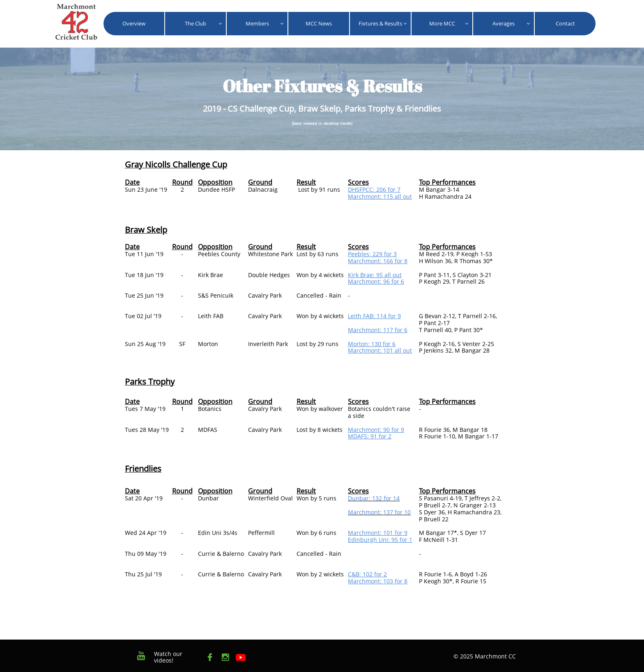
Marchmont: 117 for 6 (378, 330)
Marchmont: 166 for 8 (378, 261)
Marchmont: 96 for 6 (376, 281)
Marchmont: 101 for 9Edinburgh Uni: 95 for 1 (380, 536)
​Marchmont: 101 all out (380, 350)
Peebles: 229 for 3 (372, 254)
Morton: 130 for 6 (372, 344)
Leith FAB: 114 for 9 (374, 316)
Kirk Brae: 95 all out (375, 275)
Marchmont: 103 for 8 (378, 581)
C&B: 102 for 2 (367, 574)
